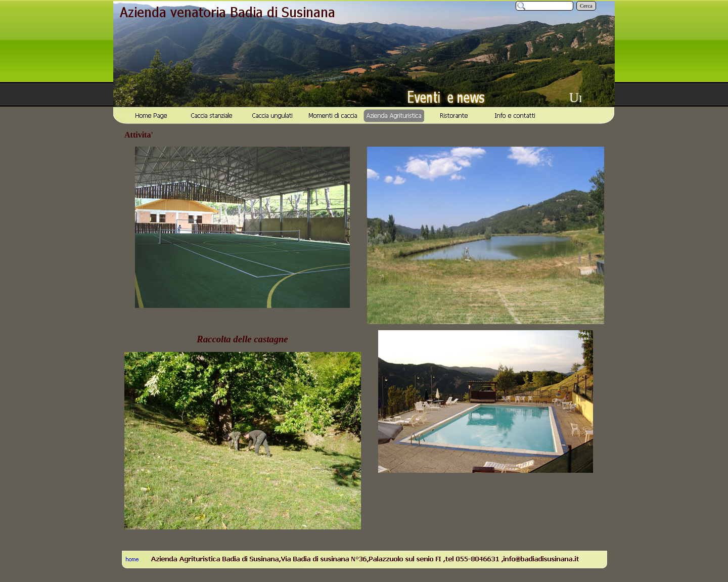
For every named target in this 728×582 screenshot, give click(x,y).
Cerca (586, 6)
